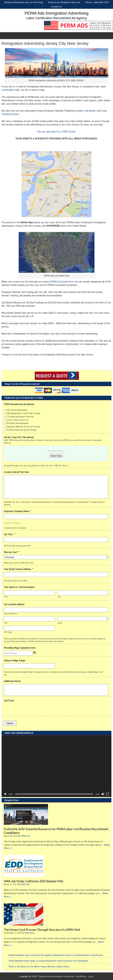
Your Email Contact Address (18, 569)
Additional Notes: (13, 681)
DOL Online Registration (17, 410)
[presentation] (26, 709)
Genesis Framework (65, 976)
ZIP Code (8, 632)
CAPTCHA (9, 701)
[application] (56, 766)
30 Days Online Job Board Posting (21, 430)
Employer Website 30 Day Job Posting (23, 427)
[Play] (5, 794)
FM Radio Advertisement (17, 423)
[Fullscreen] (108, 794)
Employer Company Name (18, 511)
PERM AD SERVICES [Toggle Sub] (13, 36)
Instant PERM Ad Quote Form (58, 282)
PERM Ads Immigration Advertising (56, 13)
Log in (91, 976)
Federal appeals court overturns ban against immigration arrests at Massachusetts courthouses (56, 955)
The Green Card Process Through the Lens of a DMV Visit (42, 929)
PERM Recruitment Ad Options (19, 404)
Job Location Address (14, 604)
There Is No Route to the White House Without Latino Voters (39, 966)
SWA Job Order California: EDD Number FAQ (34, 881)
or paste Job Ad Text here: (17, 472)
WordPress (81, 976)
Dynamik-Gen (45, 976)
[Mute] (103, 794)
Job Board (90, 111)
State (60, 623)
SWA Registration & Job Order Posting (23, 413)
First (6, 597)
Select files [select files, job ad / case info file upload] (56, 456)
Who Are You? (12, 552)
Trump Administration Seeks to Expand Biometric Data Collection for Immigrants (48, 960)
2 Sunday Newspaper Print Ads (20, 417)
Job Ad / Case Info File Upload (19, 437)
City (6, 623)
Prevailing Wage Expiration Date (20, 648)
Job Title (9, 534)
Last (59, 597)
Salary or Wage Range (14, 660)
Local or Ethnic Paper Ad (17, 420)
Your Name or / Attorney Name (19, 587)
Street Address (11, 614)
